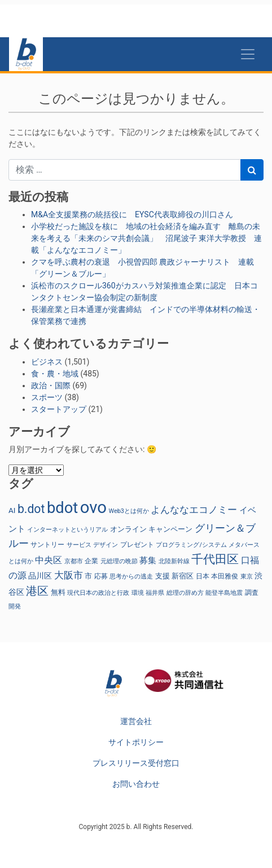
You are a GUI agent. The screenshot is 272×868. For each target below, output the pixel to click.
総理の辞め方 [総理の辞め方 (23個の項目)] (185, 593)
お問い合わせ (136, 784)
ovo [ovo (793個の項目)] (93, 507)
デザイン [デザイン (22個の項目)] (106, 545)
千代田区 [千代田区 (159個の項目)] (215, 559)
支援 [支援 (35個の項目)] (163, 576)
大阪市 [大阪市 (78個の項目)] (69, 575)
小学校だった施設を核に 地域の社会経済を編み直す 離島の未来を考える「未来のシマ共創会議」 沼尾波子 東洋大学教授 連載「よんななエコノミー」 (146, 238)
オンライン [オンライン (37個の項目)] (128, 529)
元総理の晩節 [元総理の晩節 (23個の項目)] (119, 561)
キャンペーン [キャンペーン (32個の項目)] (170, 529)
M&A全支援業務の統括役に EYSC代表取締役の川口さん (132, 214)
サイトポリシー (136, 742)
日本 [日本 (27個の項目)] (203, 576)
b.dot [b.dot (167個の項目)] (31, 509)
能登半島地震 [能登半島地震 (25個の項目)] (224, 593)
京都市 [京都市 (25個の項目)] (74, 561)
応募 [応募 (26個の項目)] (101, 576)
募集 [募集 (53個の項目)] (148, 560)
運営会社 (136, 721)
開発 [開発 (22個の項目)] (15, 606)
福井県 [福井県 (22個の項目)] (155, 593)
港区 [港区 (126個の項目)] (37, 591)
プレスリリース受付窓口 (136, 763)
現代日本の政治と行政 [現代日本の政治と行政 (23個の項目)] (98, 593)
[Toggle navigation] (248, 54)
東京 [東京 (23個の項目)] (247, 577)
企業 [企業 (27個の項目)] (91, 561)
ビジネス (47, 362)
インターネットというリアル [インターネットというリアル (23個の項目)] (67, 530)
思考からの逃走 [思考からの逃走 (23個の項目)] (131, 577)
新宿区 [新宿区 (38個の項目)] (183, 576)
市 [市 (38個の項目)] (88, 576)
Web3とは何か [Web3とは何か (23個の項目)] (129, 511)
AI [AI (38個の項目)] (12, 510)
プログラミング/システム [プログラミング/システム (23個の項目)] (191, 545)
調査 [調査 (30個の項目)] (252, 593)
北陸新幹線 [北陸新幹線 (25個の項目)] (174, 561)
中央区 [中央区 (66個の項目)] (49, 560)
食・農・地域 (55, 374)
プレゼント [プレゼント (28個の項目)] (137, 545)
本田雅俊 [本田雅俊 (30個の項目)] (225, 576)
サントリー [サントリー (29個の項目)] (47, 545)
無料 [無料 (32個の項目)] (58, 592)
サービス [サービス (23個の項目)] (79, 545)
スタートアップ (59, 409)
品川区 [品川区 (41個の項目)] (40, 576)
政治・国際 (51, 385)
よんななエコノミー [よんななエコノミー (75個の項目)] (194, 510)
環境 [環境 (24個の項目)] (138, 593)
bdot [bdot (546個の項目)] (62, 508)
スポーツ (47, 397)
